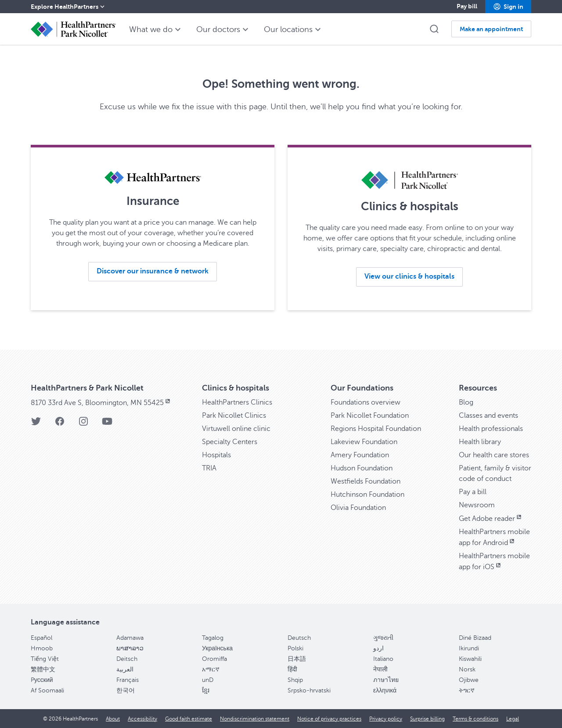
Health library (480, 442)
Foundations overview (366, 402)
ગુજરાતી (383, 638)
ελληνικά (385, 690)
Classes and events (488, 416)
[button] (508, 7)
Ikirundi (469, 648)
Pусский (42, 680)
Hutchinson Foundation (367, 495)
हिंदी (292, 669)
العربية (125, 669)
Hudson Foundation (362, 468)
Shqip (295, 680)
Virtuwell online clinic (236, 429)
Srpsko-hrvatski (309, 690)
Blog (466, 402)
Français (128, 680)
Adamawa (130, 638)
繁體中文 (43, 669)
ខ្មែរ (206, 690)
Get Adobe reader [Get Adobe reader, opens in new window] (491, 519)
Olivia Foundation (358, 508)
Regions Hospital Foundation (376, 429)
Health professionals (491, 429)
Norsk (467, 669)
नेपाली (380, 669)
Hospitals (216, 455)
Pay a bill (473, 492)
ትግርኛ (467, 690)
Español (41, 638)
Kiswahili (470, 659)
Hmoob (42, 648)
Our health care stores (494, 455)
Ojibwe (469, 680)
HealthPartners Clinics (237, 402)
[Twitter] (36, 424)
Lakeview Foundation (364, 442)
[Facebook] (60, 424)
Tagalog (213, 638)
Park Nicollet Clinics (234, 416)
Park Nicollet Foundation (370, 416)
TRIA (209, 468)
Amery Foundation (360, 455)
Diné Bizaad (475, 638)
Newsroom (477, 505)
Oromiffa (214, 659)
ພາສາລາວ (130, 648)
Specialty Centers (230, 442)
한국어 (126, 690)
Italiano (383, 659)
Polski (295, 648)
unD (208, 680)
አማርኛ (211, 669)
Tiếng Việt (45, 659)
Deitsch (127, 659)
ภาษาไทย (386, 680)
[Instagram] (83, 424)
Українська (217, 648)
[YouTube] (107, 424)
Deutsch (299, 638)
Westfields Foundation (366, 481)
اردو (378, 648)
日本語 (297, 659)
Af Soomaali (47, 690)
